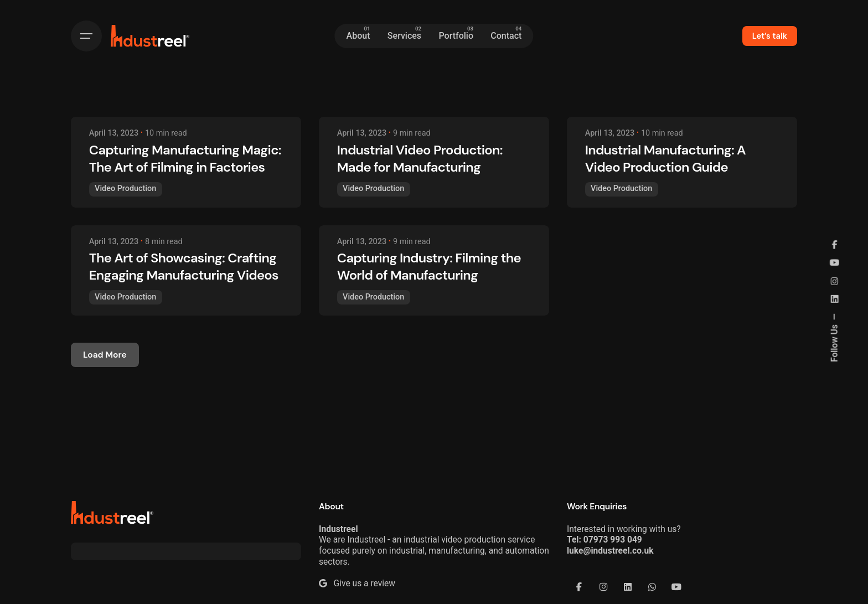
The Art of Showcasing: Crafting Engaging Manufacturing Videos (184, 266)
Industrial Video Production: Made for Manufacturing (420, 158)
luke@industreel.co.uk (610, 551)
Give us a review (357, 584)
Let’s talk (770, 36)
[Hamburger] (86, 36)
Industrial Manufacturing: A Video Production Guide (665, 158)
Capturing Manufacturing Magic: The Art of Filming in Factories (185, 158)
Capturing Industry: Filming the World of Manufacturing (429, 266)
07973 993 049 (613, 540)
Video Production (125, 189)
